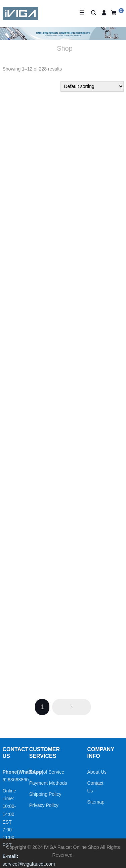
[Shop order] (92, 86)
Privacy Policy (44, 805)
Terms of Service (47, 772)
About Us (97, 772)
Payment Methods (48, 783)
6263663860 (16, 780)
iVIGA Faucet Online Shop (71, 847)
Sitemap (96, 802)
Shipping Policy (45, 794)
